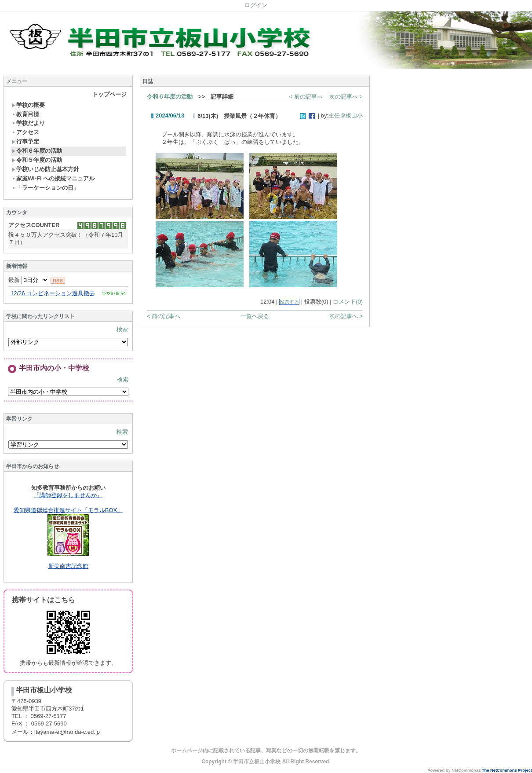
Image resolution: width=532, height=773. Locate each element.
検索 (122, 329)
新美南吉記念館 (68, 566)
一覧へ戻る (255, 316)
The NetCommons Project (507, 770)
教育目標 (25, 114)
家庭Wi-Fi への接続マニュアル (53, 178)
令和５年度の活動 (37, 160)
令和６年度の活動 (37, 151)
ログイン (256, 5)
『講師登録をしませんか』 (68, 495)
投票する (289, 302)
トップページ (109, 94)
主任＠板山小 (346, 115)
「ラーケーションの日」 (45, 188)
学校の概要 (28, 105)
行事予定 (25, 141)
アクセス (25, 132)
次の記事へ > (346, 97)
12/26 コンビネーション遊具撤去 (53, 293)
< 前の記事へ (306, 97)
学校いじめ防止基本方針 (45, 169)
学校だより (28, 123)
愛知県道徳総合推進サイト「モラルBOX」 (68, 510)
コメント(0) (348, 302)
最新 (29, 280)
